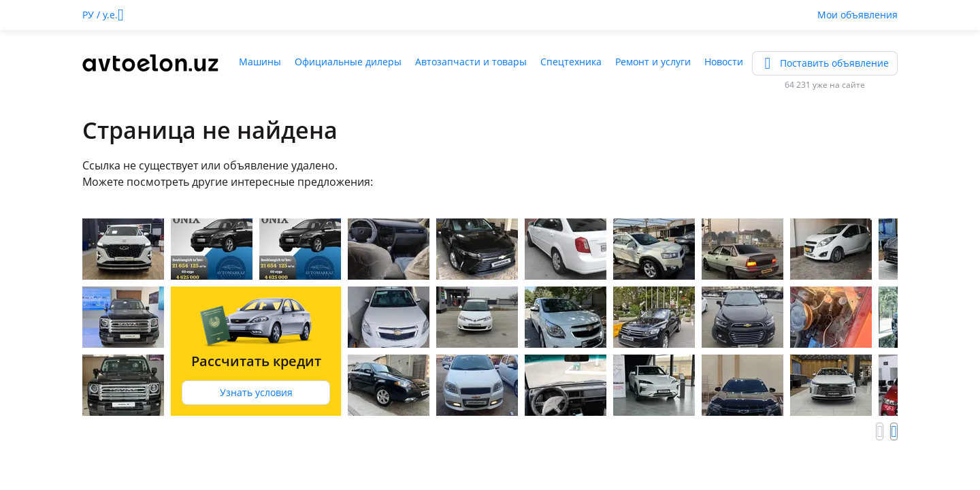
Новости (724, 62)
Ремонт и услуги (653, 62)
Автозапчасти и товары (471, 62)
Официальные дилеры (348, 62)
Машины (260, 62)
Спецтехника (571, 62)
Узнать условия (256, 392)
